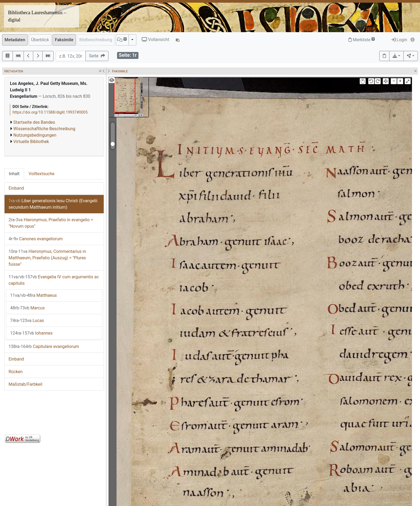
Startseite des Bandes (34, 122)
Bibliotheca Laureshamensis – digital (37, 16)
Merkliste (362, 40)
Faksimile (64, 40)
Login (399, 40)
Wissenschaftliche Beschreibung (44, 129)
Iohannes (31, 333)
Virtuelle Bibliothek (31, 142)
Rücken (16, 372)
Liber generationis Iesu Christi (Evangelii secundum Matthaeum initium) (53, 204)
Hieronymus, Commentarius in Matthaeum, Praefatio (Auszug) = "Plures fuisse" (47, 258)
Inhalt (14, 174)
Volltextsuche (42, 174)
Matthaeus (33, 295)
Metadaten (15, 40)
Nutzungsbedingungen (35, 135)
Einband (16, 188)
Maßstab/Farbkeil (25, 384)
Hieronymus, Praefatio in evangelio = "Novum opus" (51, 223)
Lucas (27, 321)
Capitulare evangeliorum (44, 346)
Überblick (40, 40)
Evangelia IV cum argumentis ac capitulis (54, 280)
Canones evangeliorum (36, 239)
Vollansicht (155, 40)
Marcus (27, 308)
